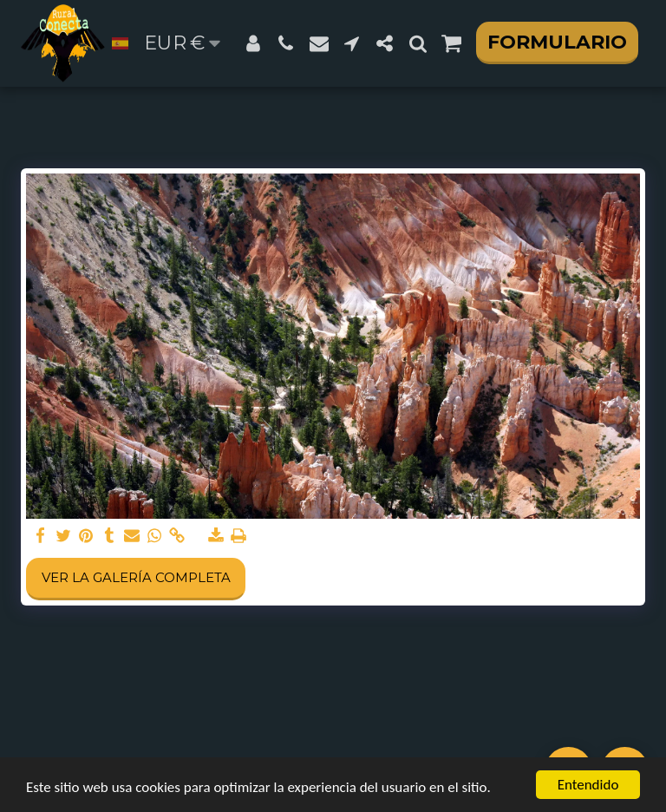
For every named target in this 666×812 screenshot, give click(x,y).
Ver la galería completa (136, 577)
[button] (286, 43)
